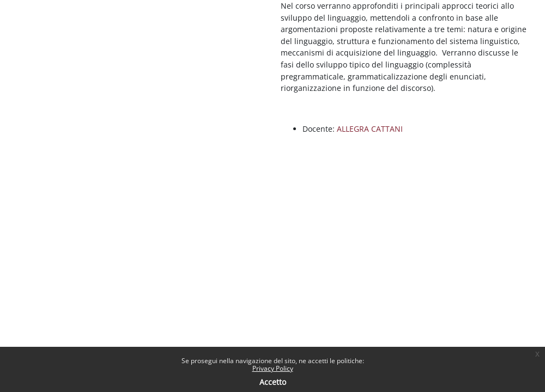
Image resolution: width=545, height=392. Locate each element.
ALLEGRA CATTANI (370, 129)
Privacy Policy (273, 368)
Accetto (273, 382)
